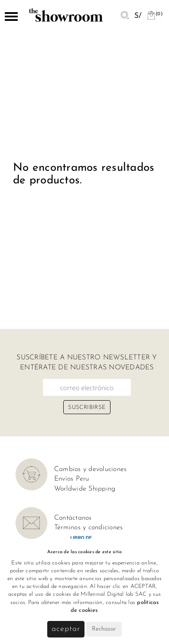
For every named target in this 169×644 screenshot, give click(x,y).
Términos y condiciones (89, 528)
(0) (155, 14)
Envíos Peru (72, 479)
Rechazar (104, 629)
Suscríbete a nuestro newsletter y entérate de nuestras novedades (87, 362)
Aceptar (66, 629)
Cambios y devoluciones (91, 469)
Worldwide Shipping (85, 489)
